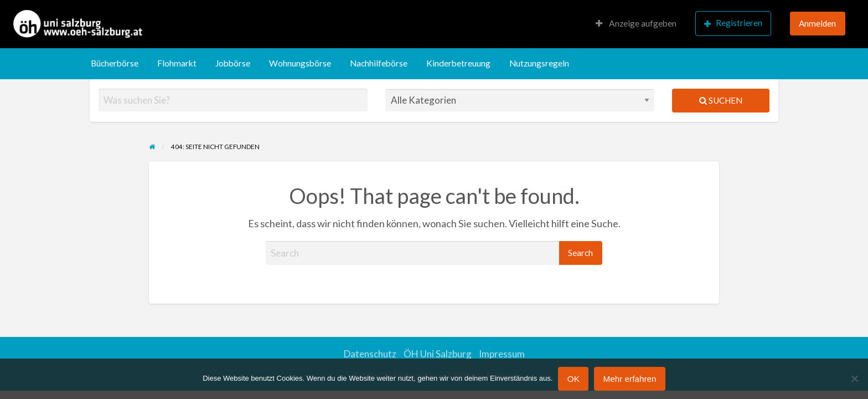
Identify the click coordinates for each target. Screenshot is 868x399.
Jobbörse (233, 63)
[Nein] (854, 378)
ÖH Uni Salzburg (438, 354)
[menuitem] (636, 24)
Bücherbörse (115, 63)
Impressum (502, 354)
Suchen (721, 100)
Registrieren (733, 23)
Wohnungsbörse (300, 63)
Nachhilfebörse (379, 63)
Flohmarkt (177, 63)
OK (573, 379)
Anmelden (817, 23)
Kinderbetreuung (458, 63)
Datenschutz (370, 354)
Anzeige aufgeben (636, 23)
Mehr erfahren (629, 379)
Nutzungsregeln (539, 63)
